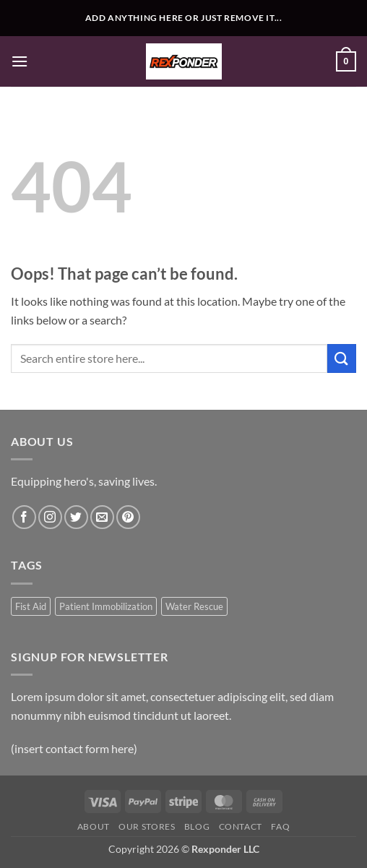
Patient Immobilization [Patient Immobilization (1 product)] (106, 606)
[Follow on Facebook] (24, 517)
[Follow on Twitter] (76, 517)
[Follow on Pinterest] (128, 517)
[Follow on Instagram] (50, 517)
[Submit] (342, 358)
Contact (241, 826)
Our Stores (147, 826)
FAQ (280, 826)
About (94, 826)
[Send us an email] (102, 517)
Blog (197, 826)
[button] (20, 61)
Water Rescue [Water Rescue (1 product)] (194, 606)
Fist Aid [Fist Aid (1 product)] (31, 606)
